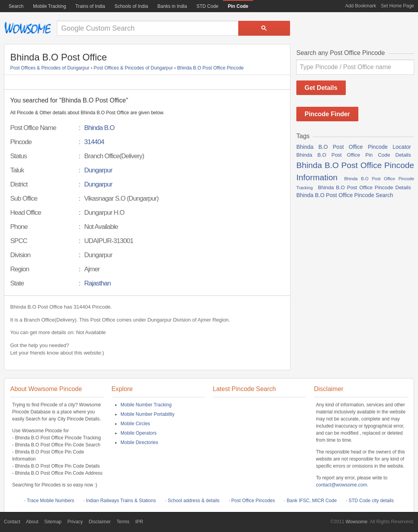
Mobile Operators (139, 433)
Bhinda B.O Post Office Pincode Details (364, 187)
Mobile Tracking (49, 6)
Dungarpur (98, 170)
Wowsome (27, 28)
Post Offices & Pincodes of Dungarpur (50, 68)
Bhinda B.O (99, 128)
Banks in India (172, 6)
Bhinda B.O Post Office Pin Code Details (354, 155)
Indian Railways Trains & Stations (121, 501)
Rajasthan (97, 283)
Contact (12, 522)
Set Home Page (397, 6)
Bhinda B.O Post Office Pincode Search (345, 195)
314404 (94, 142)
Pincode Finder (327, 114)
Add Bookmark (361, 6)
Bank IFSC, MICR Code (312, 501)
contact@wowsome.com (341, 485)
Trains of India (90, 6)
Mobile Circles (135, 424)
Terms (123, 522)
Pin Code (238, 6)
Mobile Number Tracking (146, 405)
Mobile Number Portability (147, 414)
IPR (139, 522)
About (32, 522)
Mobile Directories (139, 442)
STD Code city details (371, 501)
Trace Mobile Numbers (50, 501)
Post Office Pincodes (253, 501)
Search (16, 6)
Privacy (75, 522)
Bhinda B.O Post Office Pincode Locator (354, 147)
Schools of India (131, 6)
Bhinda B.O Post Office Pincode (210, 68)
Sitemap (53, 522)
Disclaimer (100, 522)
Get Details (321, 88)
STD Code (207, 6)
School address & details (193, 501)
